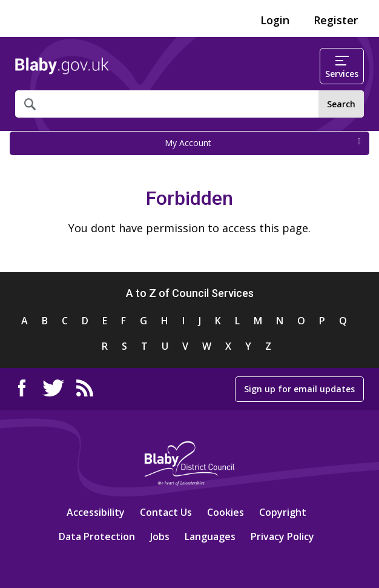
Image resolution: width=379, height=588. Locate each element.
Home (62, 66)
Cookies (226, 512)
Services (342, 68)
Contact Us (166, 512)
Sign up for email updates (299, 389)
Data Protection (97, 536)
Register (336, 20)
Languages (210, 536)
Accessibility (96, 512)
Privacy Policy (282, 536)
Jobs (160, 536)
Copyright (283, 512)
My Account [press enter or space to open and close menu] (263, 143)
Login (275, 20)
